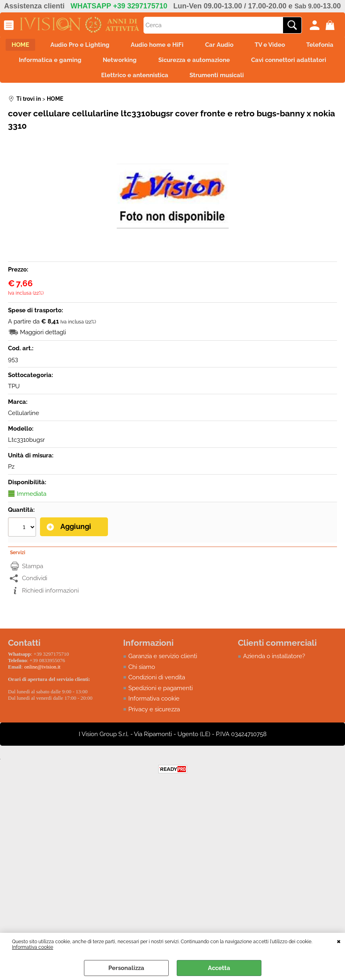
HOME (39, 46)
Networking (194, 62)
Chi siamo (142, 672)
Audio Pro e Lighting (102, 46)
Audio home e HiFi (181, 46)
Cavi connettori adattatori (88, 80)
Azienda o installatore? (274, 661)
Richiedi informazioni (50, 595)
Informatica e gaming (121, 62)
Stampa (33, 571)
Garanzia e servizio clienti (163, 661)
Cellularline (24, 418)
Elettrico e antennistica (183, 80)
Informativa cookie (33, 947)
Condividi (35, 583)
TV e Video (299, 46)
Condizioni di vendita (157, 683)
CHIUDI (339, 941)
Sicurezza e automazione (270, 62)
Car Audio (246, 46)
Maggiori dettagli (43, 337)
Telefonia (52, 62)
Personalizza (126, 968)
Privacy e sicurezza (154, 714)
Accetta (219, 968)
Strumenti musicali (268, 80)
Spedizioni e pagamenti (161, 693)
